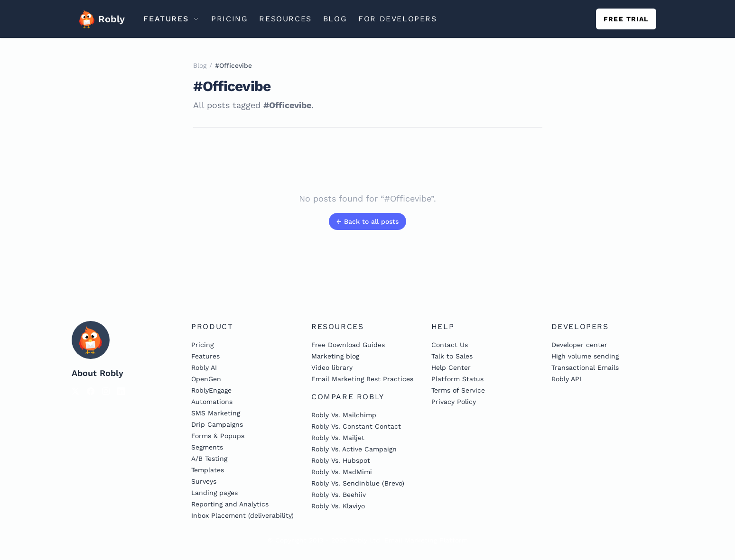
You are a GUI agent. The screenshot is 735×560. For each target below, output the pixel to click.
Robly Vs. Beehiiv (339, 495)
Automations (212, 402)
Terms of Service (458, 390)
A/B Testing (209, 459)
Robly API (566, 379)
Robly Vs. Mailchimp (344, 415)
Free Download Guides (348, 345)
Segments (207, 447)
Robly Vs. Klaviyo (338, 506)
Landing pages (214, 493)
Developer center (579, 345)
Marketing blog (335, 356)
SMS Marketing (216, 413)
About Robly (98, 373)
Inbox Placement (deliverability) (242, 515)
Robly (99, 19)
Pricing (202, 345)
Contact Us (450, 345)
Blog (200, 65)
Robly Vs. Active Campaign (354, 449)
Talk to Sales (452, 356)
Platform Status (457, 379)
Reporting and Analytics (230, 504)
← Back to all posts (367, 221)
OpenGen (206, 379)
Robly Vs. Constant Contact (356, 426)
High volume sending (585, 356)
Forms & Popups (218, 436)
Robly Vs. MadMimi (342, 472)
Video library (332, 367)
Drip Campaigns (217, 424)
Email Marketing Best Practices (362, 379)
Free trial (626, 19)
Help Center (451, 367)
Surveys (204, 481)
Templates (208, 470)
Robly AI (204, 367)
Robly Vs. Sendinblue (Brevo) (358, 483)
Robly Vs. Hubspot (341, 460)
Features (205, 356)
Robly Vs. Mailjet (338, 438)
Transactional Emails (585, 367)
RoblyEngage (211, 390)
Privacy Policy (454, 402)
